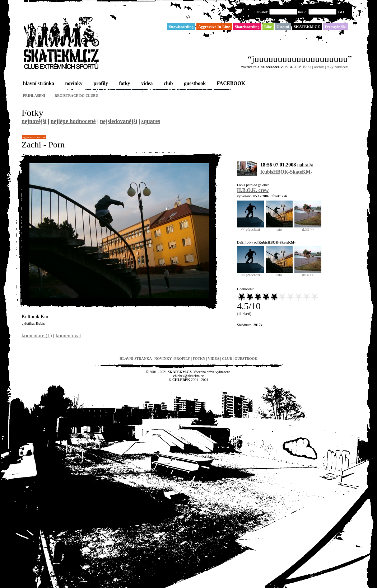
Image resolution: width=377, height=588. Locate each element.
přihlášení (34, 96)
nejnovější (34, 121)
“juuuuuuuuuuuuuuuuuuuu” (300, 59)
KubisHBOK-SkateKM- (286, 172)
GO (341, 12)
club (168, 84)
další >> (308, 228)
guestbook (194, 84)
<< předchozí (250, 228)
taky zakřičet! (338, 67)
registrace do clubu (76, 96)
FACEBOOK (230, 84)
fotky (124, 84)
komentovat (68, 335)
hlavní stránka (38, 84)
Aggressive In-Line (34, 137)
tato (279, 228)
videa (146, 84)
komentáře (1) (37, 335)
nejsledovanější (118, 121)
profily (100, 84)
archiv (319, 67)
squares (151, 121)
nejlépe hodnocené (73, 121)
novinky (73, 84)
